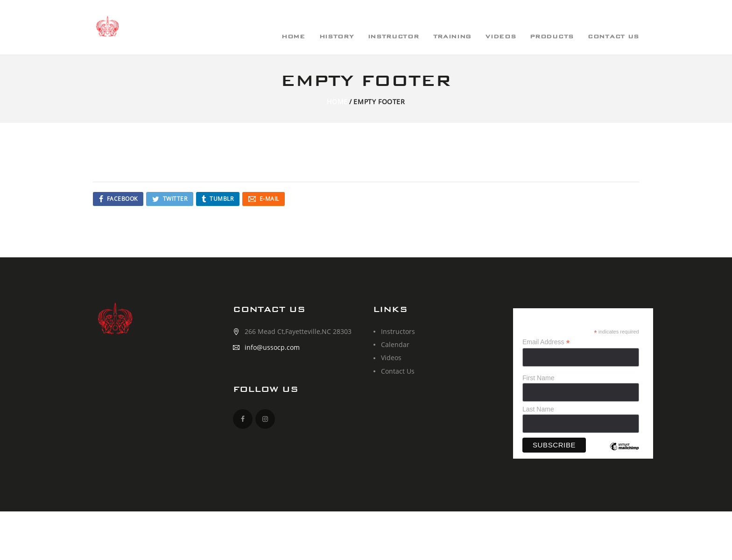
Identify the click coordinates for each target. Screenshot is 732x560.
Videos (391, 358)
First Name (538, 378)
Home (337, 102)
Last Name (538, 409)
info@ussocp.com (272, 347)
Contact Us (398, 371)
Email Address (546, 342)
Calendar (395, 344)
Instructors (398, 331)
